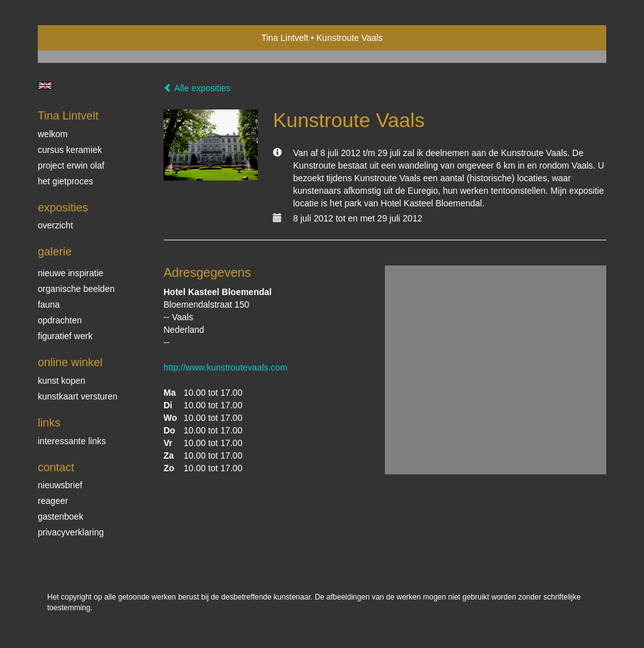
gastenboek (60, 517)
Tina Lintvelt (285, 38)
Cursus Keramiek (70, 150)
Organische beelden (76, 289)
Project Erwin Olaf (71, 165)
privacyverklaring (71, 532)
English (45, 86)
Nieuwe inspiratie (70, 273)
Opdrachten (60, 320)
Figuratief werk (65, 336)
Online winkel (70, 362)
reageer (53, 501)
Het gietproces (65, 181)
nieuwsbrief (60, 485)
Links (49, 423)
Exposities (63, 208)
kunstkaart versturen (78, 396)
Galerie (55, 252)
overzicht (55, 225)
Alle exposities (197, 88)
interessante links (72, 441)
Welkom (53, 134)
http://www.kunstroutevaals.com (225, 367)
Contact (56, 467)
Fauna (49, 304)
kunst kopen (62, 381)
